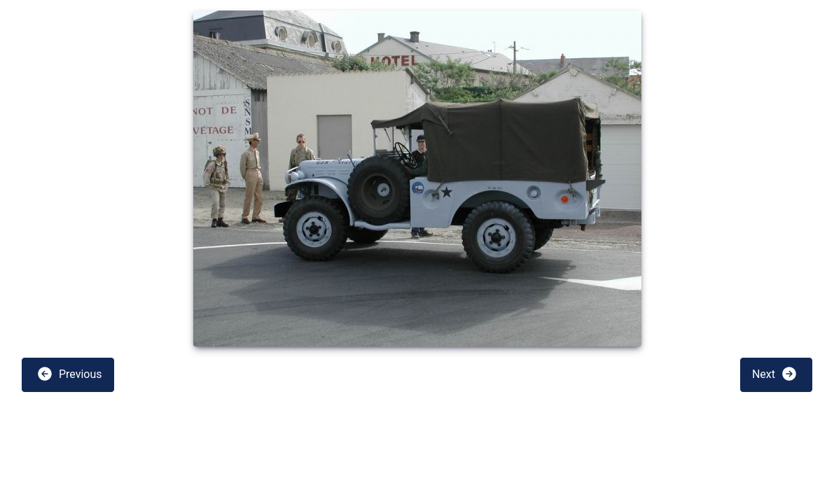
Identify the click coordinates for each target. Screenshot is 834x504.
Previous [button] (69, 374)
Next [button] (775, 374)
